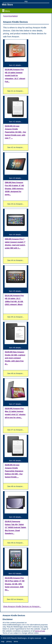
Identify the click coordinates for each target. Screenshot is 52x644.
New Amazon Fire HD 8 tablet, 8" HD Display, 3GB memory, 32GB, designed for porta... (14, 188)
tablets (15, 16)
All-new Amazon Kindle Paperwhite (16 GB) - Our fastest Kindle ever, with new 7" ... (15, 132)
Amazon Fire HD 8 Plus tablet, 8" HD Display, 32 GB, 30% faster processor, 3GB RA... (15, 584)
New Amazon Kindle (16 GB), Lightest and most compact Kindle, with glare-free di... (15, 358)
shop (10, 16)
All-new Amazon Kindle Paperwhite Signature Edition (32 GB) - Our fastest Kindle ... (14, 471)
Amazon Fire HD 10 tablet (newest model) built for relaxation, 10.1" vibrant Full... (15, 75)
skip (26, 1)
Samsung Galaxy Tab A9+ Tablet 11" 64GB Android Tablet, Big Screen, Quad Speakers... (16, 527)
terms (16, 642)
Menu (6, 11)
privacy (9, 642)
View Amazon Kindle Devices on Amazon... (22, 606)
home (6, 16)
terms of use (40, 631)
